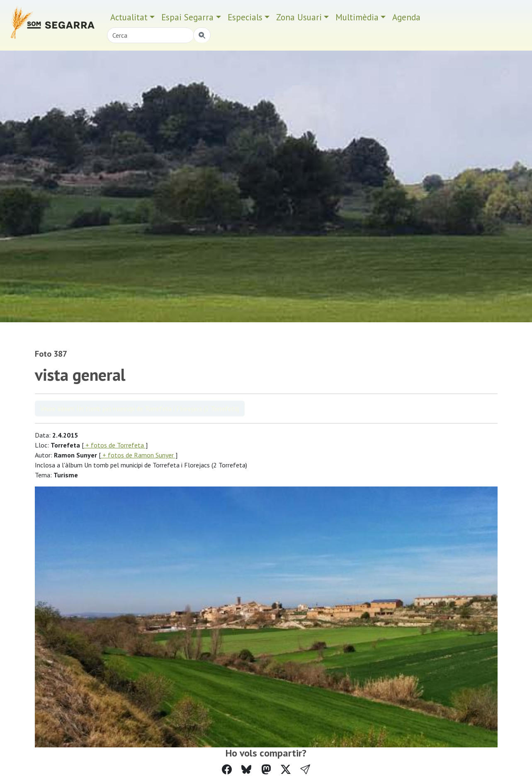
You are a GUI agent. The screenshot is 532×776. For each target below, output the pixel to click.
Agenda (406, 17)
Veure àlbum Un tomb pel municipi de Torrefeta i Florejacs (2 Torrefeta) (140, 409)
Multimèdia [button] (357, 17)
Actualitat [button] (129, 17)
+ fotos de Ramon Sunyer (138, 455)
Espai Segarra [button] (187, 17)
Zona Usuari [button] (299, 17)
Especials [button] (245, 17)
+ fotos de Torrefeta (115, 445)
